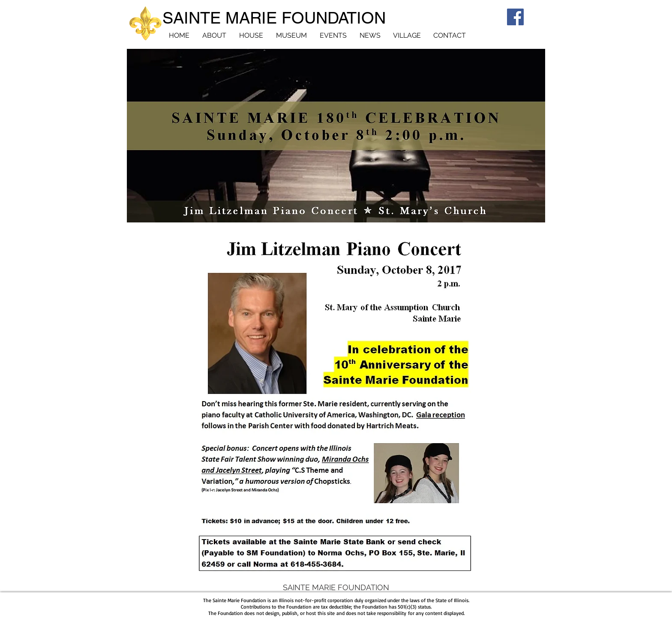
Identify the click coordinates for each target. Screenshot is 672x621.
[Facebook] (515, 17)
